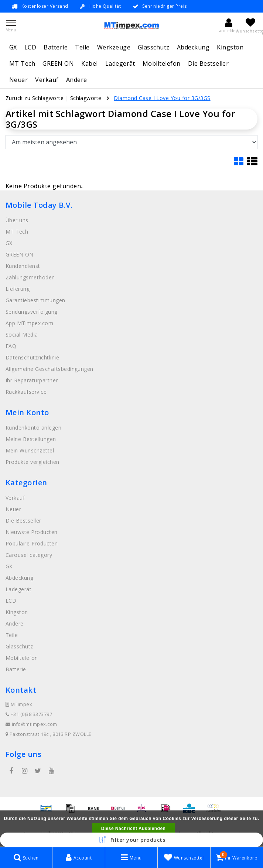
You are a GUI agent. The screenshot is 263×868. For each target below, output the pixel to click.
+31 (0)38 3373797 (29, 714)
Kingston (230, 47)
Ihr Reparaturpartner (32, 380)
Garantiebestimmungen (35, 300)
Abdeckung (193, 47)
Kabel (89, 63)
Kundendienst (23, 266)
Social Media (22, 335)
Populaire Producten (32, 543)
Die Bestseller (209, 63)
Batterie (56, 47)
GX (13, 47)
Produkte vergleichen (33, 462)
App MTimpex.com (29, 323)
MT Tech (22, 63)
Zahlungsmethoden (30, 277)
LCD (30, 47)
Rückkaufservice (26, 392)
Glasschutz (154, 47)
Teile (82, 47)
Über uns (17, 220)
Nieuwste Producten (32, 532)
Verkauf (47, 80)
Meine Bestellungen (31, 439)
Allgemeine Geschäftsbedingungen (49, 369)
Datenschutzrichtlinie (32, 357)
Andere (77, 80)
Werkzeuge (114, 47)
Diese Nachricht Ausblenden (134, 829)
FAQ (11, 346)
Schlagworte (86, 98)
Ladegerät (120, 63)
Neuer (18, 80)
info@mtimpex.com (31, 724)
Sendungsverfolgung (32, 312)
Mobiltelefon (162, 63)
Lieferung (18, 289)
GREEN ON (58, 63)
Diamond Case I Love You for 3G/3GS (162, 98)
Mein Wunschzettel (30, 450)
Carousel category (29, 555)
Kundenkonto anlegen (33, 428)
